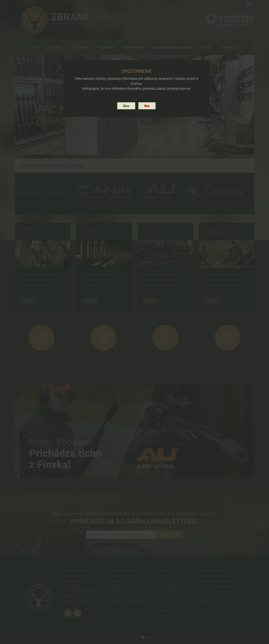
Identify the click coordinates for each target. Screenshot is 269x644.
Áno (126, 106)
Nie (147, 106)
